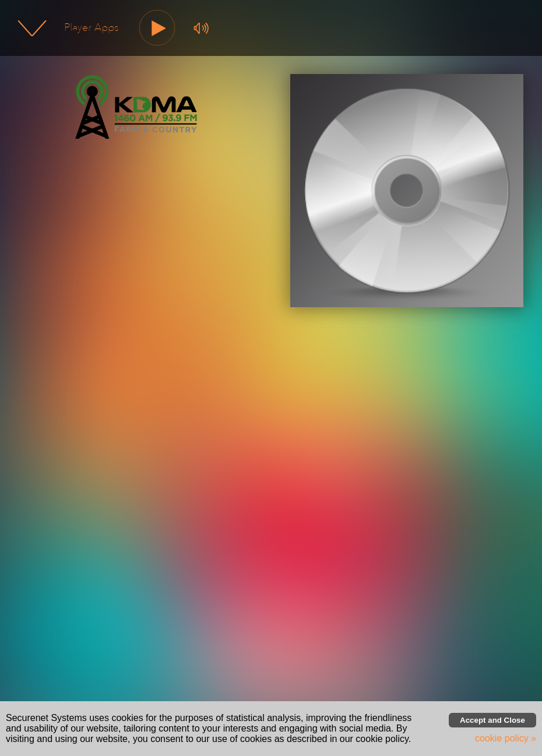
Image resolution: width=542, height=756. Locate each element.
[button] (158, 28)
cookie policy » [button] (506, 738)
